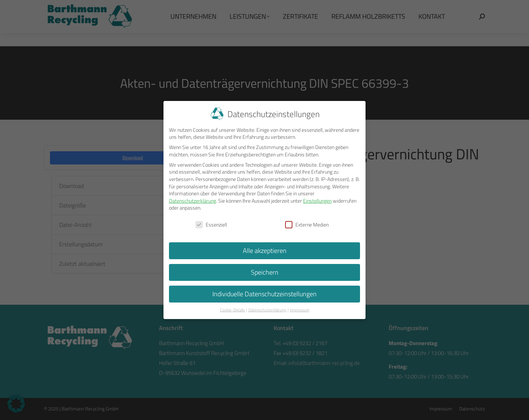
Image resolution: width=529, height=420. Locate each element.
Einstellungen (317, 199)
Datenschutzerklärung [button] (268, 308)
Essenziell (211, 223)
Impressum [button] (300, 308)
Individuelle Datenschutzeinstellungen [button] (264, 292)
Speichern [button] (265, 270)
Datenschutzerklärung (192, 199)
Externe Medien (307, 223)
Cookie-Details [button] (233, 308)
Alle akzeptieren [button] (265, 249)
